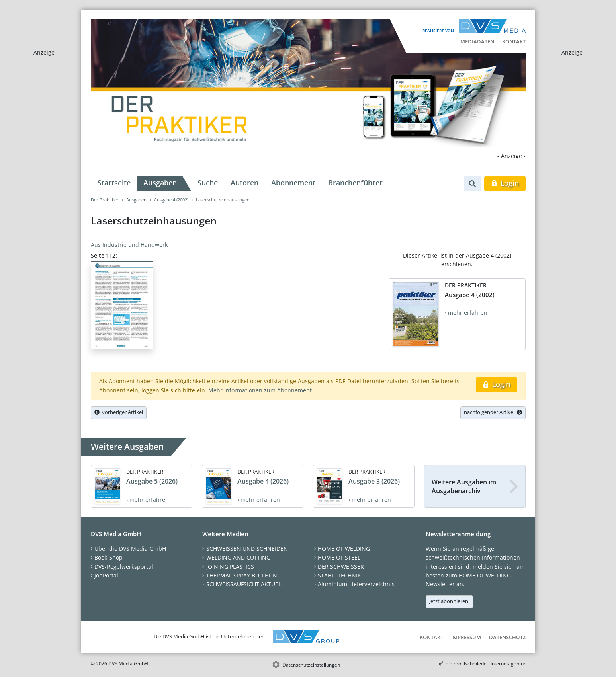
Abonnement (293, 183)
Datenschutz (507, 637)
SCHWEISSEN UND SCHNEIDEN (247, 549)
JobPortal (106, 575)
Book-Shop (109, 557)
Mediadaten (477, 41)
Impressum (466, 637)
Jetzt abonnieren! (449, 601)
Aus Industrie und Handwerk (129, 245)
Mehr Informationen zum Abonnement (260, 390)
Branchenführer (355, 183)
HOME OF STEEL (339, 557)
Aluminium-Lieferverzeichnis (356, 584)
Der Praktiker (105, 200)
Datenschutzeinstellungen (311, 665)
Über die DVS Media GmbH (130, 549)
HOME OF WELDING (344, 549)
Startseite (114, 183)
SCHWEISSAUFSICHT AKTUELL (245, 584)
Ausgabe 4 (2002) (171, 200)
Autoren (244, 183)
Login (505, 183)
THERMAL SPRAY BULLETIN (242, 575)
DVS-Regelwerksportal (124, 567)
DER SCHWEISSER (341, 567)
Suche (208, 183)
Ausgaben (160, 183)
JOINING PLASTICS (230, 567)
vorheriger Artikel (119, 412)
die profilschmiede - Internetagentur (486, 664)
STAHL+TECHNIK (339, 575)
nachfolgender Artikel (493, 412)
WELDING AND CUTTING (238, 557)
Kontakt (514, 41)
